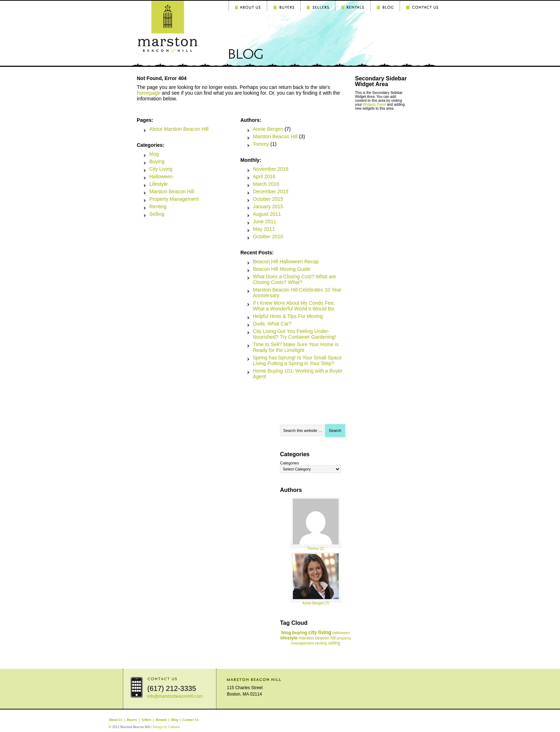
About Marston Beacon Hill (179, 129)
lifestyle (289, 638)
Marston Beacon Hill (172, 191)
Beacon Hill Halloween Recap (286, 262)
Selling (157, 214)
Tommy (261, 144)
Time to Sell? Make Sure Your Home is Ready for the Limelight (296, 347)
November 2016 (271, 169)
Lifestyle (158, 184)
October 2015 (268, 199)
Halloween (161, 176)
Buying (157, 161)
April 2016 (264, 176)
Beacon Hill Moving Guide (282, 269)
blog (154, 154)
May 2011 (264, 229)
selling (334, 643)
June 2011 (264, 221)
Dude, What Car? (272, 324)
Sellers (146, 720)
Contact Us (191, 720)
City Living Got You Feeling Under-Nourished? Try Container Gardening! (294, 334)
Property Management (174, 199)
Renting (158, 206)
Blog (174, 720)
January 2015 (268, 206)
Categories (289, 463)
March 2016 (266, 184)
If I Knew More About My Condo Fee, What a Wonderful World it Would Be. (294, 306)
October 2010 (268, 236)
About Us (116, 720)
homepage (149, 93)
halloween (341, 633)
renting (321, 643)
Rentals (161, 720)
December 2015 (271, 191)
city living (320, 632)
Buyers (132, 720)
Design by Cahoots (166, 727)
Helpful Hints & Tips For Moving (288, 316)
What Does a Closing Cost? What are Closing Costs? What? (294, 279)
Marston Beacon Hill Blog (150, 20)
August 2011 (267, 214)
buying (300, 633)
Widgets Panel (374, 104)
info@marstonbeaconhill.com (175, 696)
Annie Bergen (268, 129)
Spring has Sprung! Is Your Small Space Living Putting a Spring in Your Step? (297, 360)
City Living (161, 169)
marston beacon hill (317, 638)
